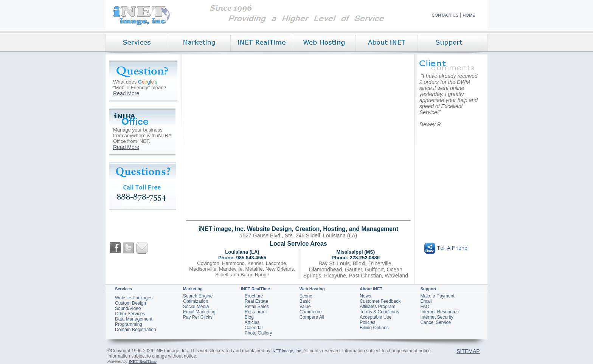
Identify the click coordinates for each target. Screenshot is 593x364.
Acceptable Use (376, 317)
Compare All (312, 317)
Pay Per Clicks (198, 317)
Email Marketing (199, 312)
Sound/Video (128, 308)
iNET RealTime (255, 289)
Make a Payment (437, 296)
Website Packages (134, 298)
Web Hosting (312, 289)
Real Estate (256, 301)
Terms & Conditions (379, 312)
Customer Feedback (380, 301)
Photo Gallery (258, 333)
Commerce (311, 312)
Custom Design (130, 303)
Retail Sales (257, 307)
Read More (126, 93)
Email (426, 301)
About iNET (371, 289)
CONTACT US (445, 15)
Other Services (130, 314)
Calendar (254, 328)
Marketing (193, 289)
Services (123, 289)
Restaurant (256, 312)
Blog (249, 317)
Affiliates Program (377, 307)
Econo (306, 296)
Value (305, 307)
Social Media (196, 307)
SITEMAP (468, 351)
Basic (305, 301)
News (365, 296)
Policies (367, 322)
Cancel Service (435, 322)
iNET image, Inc (286, 351)
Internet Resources (439, 312)
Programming (129, 324)
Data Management (134, 319)
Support (428, 289)
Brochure (254, 296)
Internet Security (437, 317)
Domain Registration (136, 330)
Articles (252, 322)
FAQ (425, 307)
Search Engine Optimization (198, 299)
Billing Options (374, 328)
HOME (469, 15)
